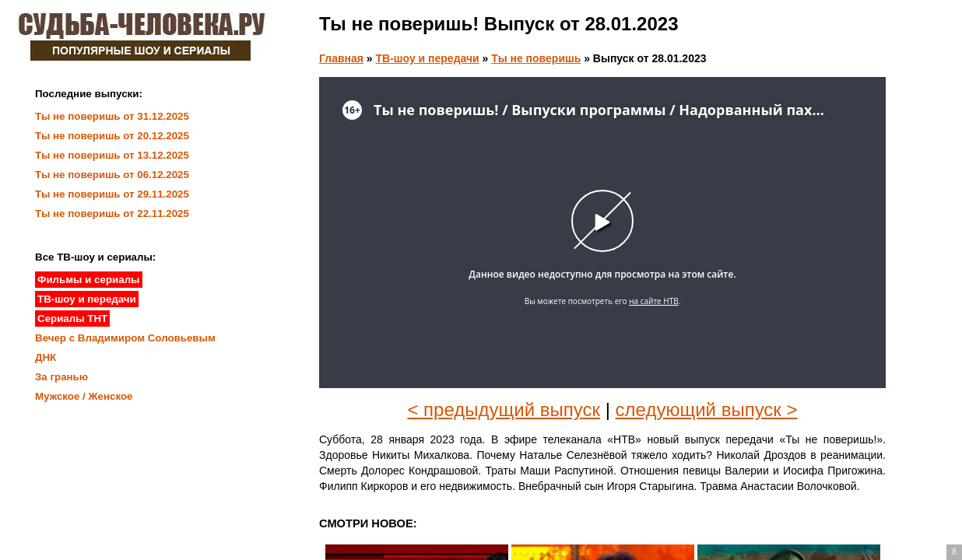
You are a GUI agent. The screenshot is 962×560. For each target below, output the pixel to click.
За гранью (61, 377)
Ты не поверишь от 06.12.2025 (112, 175)
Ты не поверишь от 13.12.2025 (112, 155)
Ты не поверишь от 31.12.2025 (112, 116)
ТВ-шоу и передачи (428, 58)
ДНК (46, 357)
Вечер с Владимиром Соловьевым (125, 338)
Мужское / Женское (84, 396)
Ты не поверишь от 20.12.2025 (112, 136)
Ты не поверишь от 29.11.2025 (112, 194)
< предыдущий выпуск (504, 409)
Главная (341, 58)
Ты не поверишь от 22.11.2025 (112, 213)
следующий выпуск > (707, 409)
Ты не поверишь (536, 58)
